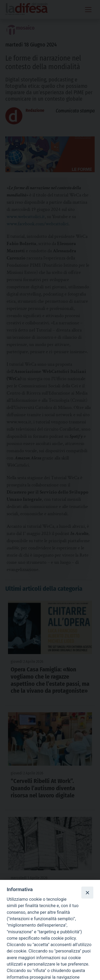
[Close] (87, 892)
